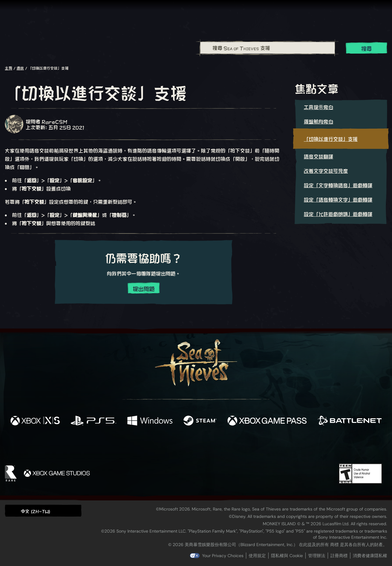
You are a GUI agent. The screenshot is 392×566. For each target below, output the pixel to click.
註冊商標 (339, 556)
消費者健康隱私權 (370, 556)
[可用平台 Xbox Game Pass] (267, 421)
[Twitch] (168, 446)
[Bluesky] (255, 447)
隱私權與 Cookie (287, 556)
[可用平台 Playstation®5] (94, 421)
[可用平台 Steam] (200, 421)
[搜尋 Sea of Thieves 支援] (268, 48)
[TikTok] (238, 446)
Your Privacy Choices (223, 556)
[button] (43, 511)
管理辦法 (317, 556)
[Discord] (221, 447)
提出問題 (144, 289)
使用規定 (257, 556)
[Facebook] (135, 445)
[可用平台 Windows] (150, 421)
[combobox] (267, 48)
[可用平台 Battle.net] (350, 421)
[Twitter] (151, 446)
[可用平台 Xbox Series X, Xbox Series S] (35, 421)
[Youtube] (194, 446)
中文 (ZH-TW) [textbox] (36, 511)
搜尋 (367, 48)
